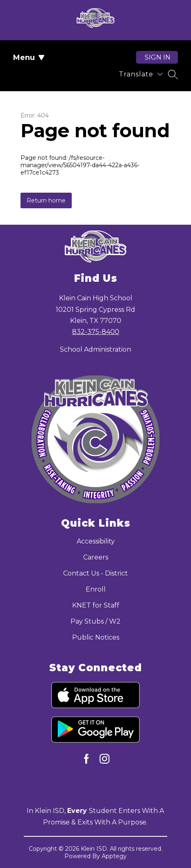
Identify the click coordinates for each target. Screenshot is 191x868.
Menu (29, 58)
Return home (46, 200)
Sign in (158, 57)
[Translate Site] (141, 74)
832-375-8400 (96, 332)
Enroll (96, 589)
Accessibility (96, 541)
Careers (96, 557)
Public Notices (96, 637)
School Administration (95, 349)
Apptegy (114, 856)
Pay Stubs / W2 (95, 621)
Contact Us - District (95, 573)
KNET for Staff (96, 605)
